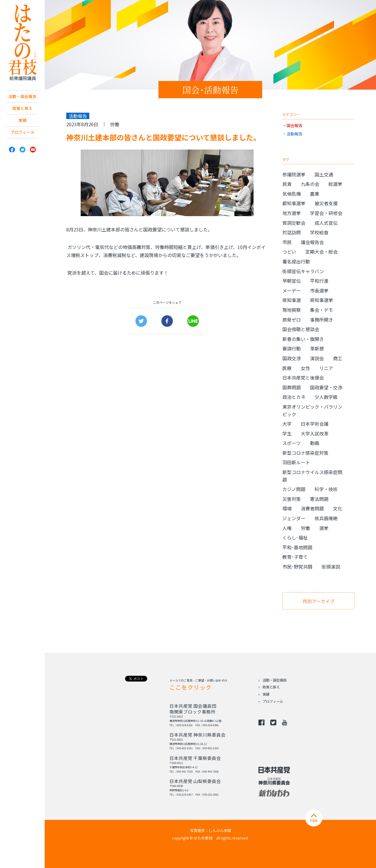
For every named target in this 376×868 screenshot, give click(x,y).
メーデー (292, 290)
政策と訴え (22, 117)
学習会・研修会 (326, 213)
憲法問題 (319, 499)
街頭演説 (331, 567)
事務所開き (322, 320)
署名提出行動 (296, 261)
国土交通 (324, 174)
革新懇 (317, 348)
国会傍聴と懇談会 (301, 329)
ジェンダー (294, 518)
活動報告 (294, 134)
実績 (22, 130)
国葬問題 (292, 387)
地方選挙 (292, 213)
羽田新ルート (296, 462)
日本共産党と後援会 (303, 378)
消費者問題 (312, 508)
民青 (287, 184)
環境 (287, 508)
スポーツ (292, 443)
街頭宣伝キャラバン (303, 271)
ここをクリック (191, 687)
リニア (326, 368)
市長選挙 (319, 290)
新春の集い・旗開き (303, 339)
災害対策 (292, 499)
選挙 (324, 528)
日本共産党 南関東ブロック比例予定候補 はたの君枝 (22, 43)
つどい (289, 252)
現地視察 (292, 310)
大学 (287, 424)
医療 (287, 368)
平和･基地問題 (297, 547)
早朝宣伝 (292, 281)
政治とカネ (294, 397)
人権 (287, 528)
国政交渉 (292, 358)
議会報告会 (312, 242)
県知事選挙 (322, 300)
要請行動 (292, 348)
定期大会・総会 (322, 252)
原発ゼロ (292, 320)
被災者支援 (326, 203)
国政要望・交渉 (326, 387)
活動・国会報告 (22, 101)
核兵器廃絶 (326, 518)
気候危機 (292, 194)
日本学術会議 (315, 424)
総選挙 (335, 184)
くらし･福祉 (295, 537)
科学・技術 (326, 489)
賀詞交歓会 (294, 223)
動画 (315, 443)
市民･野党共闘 (297, 567)
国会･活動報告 (210, 90)
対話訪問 (292, 232)
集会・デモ (322, 310)
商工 (338, 358)
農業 (315, 194)
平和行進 (319, 281)
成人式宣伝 (326, 223)
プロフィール (22, 143)
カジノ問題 (294, 489)
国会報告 (294, 125)
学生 (287, 433)
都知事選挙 (294, 203)
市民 (287, 242)
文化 (338, 508)
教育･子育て (295, 557)
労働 (115, 124)
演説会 (317, 358)
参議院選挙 (294, 174)
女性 (305, 368)
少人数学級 (326, 397)
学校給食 (319, 232)
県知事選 (292, 300)
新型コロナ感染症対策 (305, 453)
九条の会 (310, 184)
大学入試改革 (315, 433)
